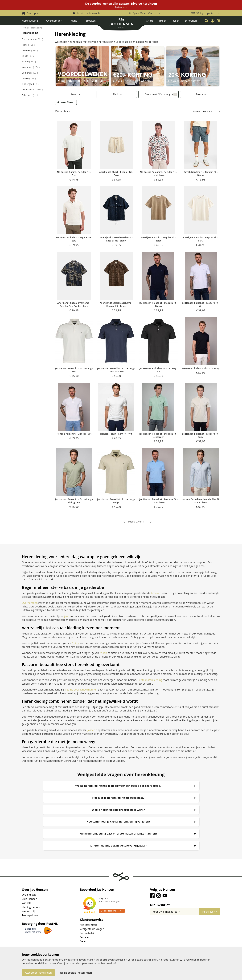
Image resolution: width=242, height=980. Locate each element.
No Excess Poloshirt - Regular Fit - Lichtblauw (158, 174)
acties (125, 7)
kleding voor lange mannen (81, 690)
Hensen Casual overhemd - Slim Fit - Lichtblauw (201, 501)
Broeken (91, 21)
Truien (163, 21)
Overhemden (54, 21)
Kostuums (31, 67)
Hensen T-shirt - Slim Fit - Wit (116, 434)
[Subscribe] (210, 912)
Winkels (26, 903)
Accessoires (32, 90)
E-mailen (85, 937)
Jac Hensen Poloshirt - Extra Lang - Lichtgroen (74, 501)
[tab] (185, 905)
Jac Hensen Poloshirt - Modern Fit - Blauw (158, 304)
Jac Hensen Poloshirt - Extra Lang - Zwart (158, 370)
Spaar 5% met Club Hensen (147, 13)
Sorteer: (197, 111)
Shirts (150, 21)
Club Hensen (29, 899)
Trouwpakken (30, 915)
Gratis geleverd (35, 13)
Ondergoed (30, 84)
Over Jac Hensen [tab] (35, 890)
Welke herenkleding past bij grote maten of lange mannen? (118, 833)
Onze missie (29, 895)
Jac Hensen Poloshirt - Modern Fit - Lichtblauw (158, 501)
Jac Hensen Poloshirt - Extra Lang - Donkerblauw (116, 370)
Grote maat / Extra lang (161, 94)
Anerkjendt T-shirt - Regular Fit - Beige (158, 239)
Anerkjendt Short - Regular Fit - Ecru (116, 174)
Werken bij (28, 911)
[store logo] (121, 24)
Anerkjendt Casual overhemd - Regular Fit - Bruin (116, 304)
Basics (200, 94)
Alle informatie (89, 925)
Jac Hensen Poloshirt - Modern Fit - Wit (201, 304)
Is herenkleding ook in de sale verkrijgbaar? (118, 845)
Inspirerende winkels (89, 13)
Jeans (74, 21)
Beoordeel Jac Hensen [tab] (97, 890)
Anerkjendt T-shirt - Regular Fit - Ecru (201, 239)
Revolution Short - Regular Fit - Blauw (201, 174)
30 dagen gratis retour (208, 13)
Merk (116, 94)
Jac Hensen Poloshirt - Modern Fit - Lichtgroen (158, 435)
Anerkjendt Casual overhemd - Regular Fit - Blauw (116, 239)
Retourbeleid (88, 933)
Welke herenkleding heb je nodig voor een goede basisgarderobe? (118, 786)
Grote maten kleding (150, 680)
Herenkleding (30, 21)
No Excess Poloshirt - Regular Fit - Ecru (74, 239)
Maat (74, 94)
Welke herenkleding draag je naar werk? (118, 810)
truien (103, 653)
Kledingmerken (31, 907)
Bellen (83, 941)
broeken (156, 593)
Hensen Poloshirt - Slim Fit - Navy (201, 368)
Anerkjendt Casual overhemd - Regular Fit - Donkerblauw (74, 304)
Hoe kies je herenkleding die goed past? (118, 798)
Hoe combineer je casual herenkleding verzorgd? (118, 821)
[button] (213, 21)
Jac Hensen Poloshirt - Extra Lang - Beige (116, 501)
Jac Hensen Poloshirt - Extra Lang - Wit (74, 370)
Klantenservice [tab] (92, 920)
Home (25, 28)
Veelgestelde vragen (92, 929)
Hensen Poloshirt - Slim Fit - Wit (74, 434)
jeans (67, 616)
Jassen (176, 21)
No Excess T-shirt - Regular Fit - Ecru (74, 174)
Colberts (30, 73)
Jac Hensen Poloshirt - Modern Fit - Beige (201, 435)
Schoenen (191, 21)
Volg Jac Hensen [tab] (163, 890)
